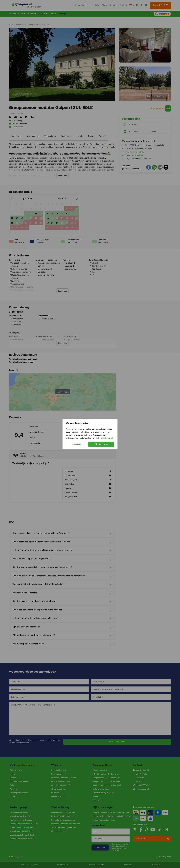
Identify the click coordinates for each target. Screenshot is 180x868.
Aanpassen (77, 444)
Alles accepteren (101, 444)
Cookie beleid (107, 438)
